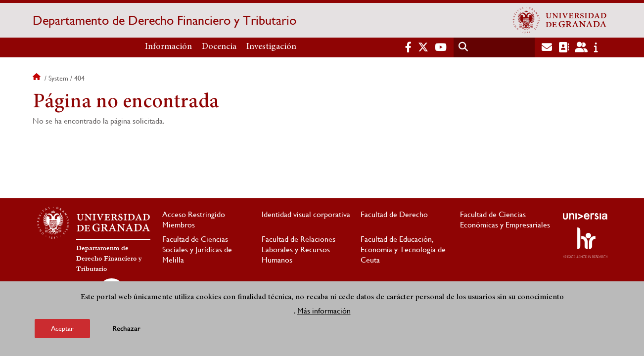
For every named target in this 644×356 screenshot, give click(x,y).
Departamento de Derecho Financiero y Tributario (164, 20)
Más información (324, 311)
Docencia (219, 47)
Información (168, 47)
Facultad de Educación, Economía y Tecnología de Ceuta (403, 249)
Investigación (271, 47)
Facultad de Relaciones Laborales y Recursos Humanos (299, 249)
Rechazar (126, 329)
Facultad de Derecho (394, 214)
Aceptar (62, 329)
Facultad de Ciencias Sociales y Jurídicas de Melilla (197, 249)
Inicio (38, 78)
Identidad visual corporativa (306, 214)
